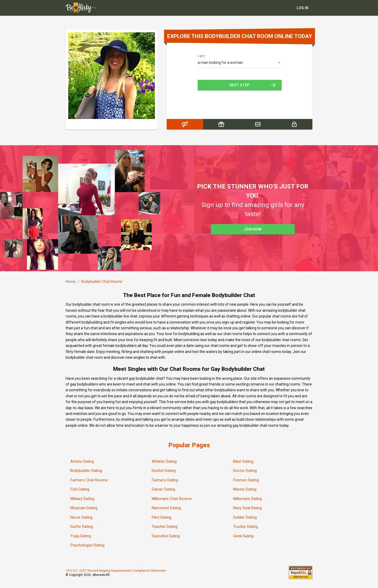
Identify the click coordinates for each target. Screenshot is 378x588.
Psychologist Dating (87, 545)
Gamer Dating (163, 490)
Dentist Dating (164, 471)
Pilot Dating (161, 517)
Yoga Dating (81, 536)
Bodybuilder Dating (86, 471)
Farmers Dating (165, 480)
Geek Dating (243, 536)
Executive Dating (166, 536)
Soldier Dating (245, 517)
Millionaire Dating (248, 499)
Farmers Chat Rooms (89, 480)
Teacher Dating (165, 527)
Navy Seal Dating (247, 508)
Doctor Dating (245, 471)
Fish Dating (80, 490)
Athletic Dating (164, 461)
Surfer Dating (82, 527)
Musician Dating (84, 508)
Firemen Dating (246, 480)
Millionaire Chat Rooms (172, 499)
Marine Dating (245, 490)
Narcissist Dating (166, 508)
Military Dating (82, 499)
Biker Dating (243, 461)
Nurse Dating (81, 517)
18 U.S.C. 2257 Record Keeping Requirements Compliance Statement (116, 571)
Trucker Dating (245, 527)
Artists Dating (82, 461)
